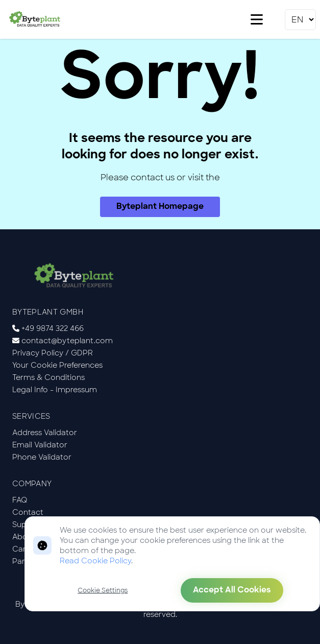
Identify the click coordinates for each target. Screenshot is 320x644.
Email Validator (40, 445)
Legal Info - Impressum (55, 390)
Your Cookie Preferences (57, 365)
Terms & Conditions (48, 377)
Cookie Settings (103, 590)
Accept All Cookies (232, 590)
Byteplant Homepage (160, 207)
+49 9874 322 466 (53, 328)
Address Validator (45, 433)
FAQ (20, 500)
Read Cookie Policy (95, 561)
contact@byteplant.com (67, 341)
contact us (153, 177)
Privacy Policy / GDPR (53, 353)
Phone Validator (42, 457)
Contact (28, 512)
